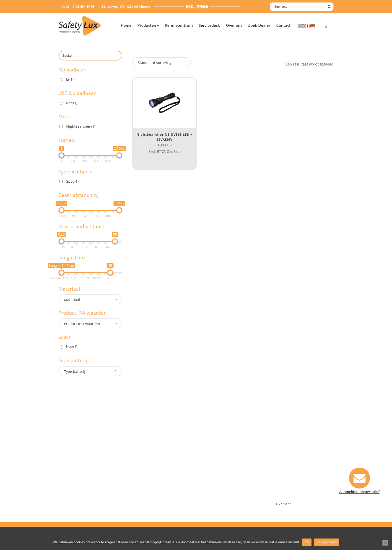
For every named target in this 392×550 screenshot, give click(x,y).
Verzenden (210, 465)
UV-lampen (68, 498)
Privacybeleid (327, 542)
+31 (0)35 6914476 (285, 459)
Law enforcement (147, 452)
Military (139, 472)
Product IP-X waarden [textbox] (82, 324)
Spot (72, 181)
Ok (307, 542)
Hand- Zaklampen (74, 446)
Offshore (140, 459)
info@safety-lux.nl (285, 465)
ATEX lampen (70, 459)
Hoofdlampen (70, 452)
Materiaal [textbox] (72, 300)
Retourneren (212, 478)
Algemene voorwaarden (221, 485)
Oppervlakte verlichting (78, 472)
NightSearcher (81, 126)
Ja (70, 79)
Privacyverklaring (216, 491)
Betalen (207, 459)
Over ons (284, 504)
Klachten (208, 472)
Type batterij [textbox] (75, 371)
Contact (208, 452)
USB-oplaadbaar (72, 491)
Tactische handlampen (78, 478)
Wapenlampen (71, 485)
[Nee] (385, 543)
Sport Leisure (144, 478)
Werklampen (69, 465)
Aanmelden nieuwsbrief (221, 446)
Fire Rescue (142, 465)
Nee (72, 103)
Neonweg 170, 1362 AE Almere (295, 452)
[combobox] (90, 299)
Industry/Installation (150, 446)
